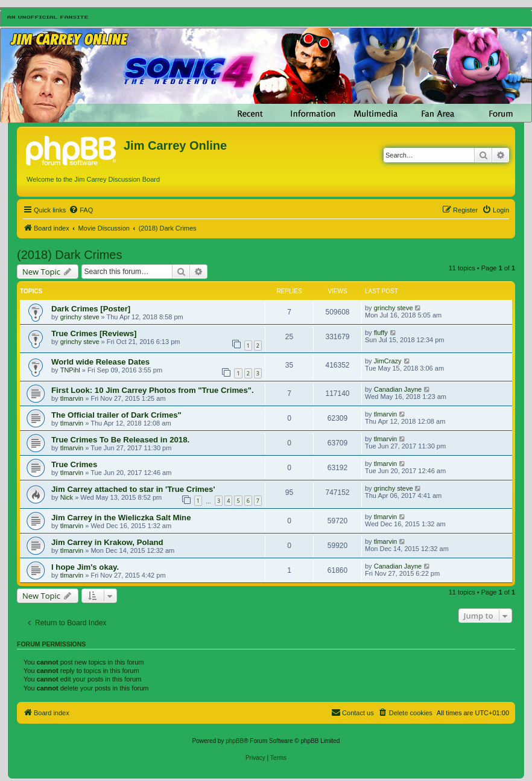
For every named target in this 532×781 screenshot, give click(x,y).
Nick (67, 497)
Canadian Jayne (398, 389)
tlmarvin (72, 398)
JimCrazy (388, 361)
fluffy (381, 333)
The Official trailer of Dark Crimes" (116, 415)
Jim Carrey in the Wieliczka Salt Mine (121, 518)
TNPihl (70, 370)
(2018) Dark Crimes (69, 255)
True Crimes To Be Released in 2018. (120, 440)
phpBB (235, 741)
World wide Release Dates (100, 362)
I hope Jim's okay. (85, 567)
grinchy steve (80, 317)
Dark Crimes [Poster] (91, 309)
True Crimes (74, 464)
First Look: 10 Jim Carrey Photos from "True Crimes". (153, 390)
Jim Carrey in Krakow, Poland (107, 542)
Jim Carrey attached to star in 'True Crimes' (133, 489)
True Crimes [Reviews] (94, 333)
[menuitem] (81, 210)
